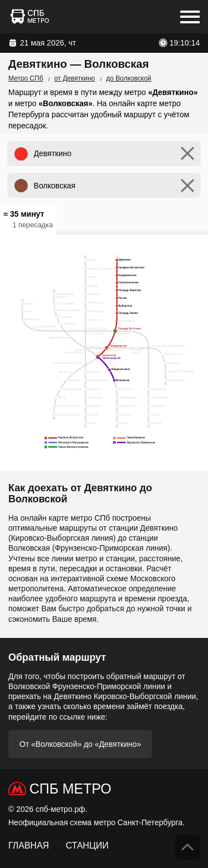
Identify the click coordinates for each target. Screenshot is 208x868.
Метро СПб (26, 78)
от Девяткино (75, 78)
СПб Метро (70, 789)
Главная (29, 845)
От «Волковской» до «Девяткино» (80, 744)
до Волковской (129, 78)
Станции (87, 845)
